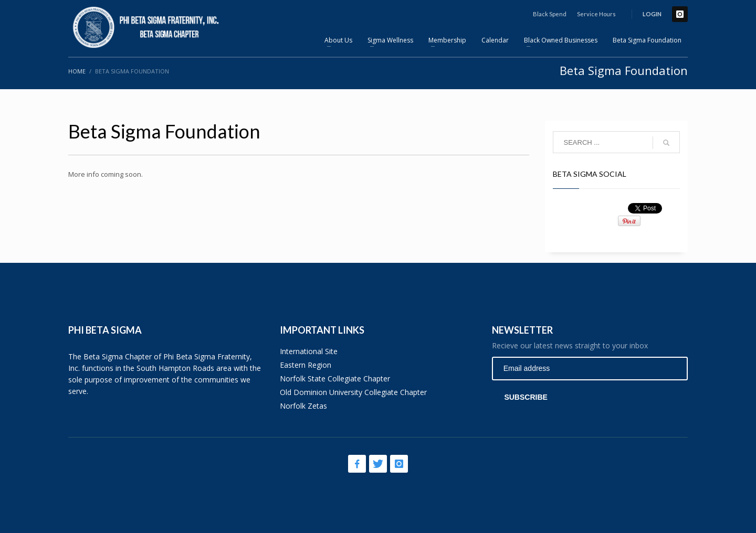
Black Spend (550, 14)
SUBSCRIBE (526, 397)
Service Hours (596, 14)
